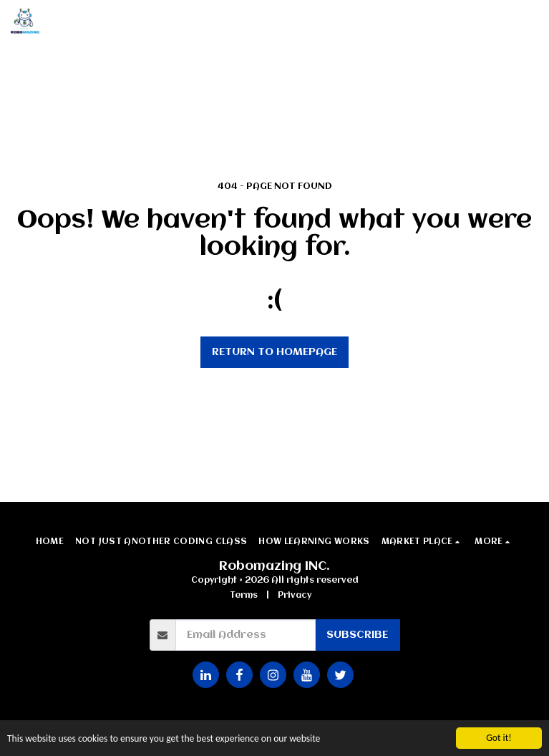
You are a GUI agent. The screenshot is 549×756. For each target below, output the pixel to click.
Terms (244, 596)
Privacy (295, 596)
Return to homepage (274, 352)
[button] (530, 21)
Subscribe (357, 635)
